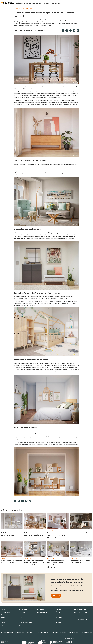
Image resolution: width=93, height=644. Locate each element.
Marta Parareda (27, 31)
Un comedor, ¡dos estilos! (80, 533)
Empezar (56, 596)
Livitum (16, 8)
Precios (3, 617)
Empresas (58, 3)
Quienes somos (5, 620)
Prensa (3, 623)
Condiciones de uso (43, 632)
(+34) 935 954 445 (80, 620)
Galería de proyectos (25, 615)
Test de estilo (23, 612)
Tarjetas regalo (23, 620)
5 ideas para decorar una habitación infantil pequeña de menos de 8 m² (35, 563)
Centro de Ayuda (24, 625)
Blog (52, 3)
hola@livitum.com (80, 617)
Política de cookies (74, 632)
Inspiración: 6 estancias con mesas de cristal (12, 562)
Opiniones (4, 615)
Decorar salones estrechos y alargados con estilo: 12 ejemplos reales (58, 535)
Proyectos (46, 3)
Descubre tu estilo (35, 3)
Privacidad (65, 632)
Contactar (4, 625)
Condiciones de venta (55, 632)
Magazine (22, 8)
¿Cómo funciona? (22, 3)
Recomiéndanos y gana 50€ (27, 623)
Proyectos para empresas (44, 612)
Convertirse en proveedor (44, 615)
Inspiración (29, 8)
